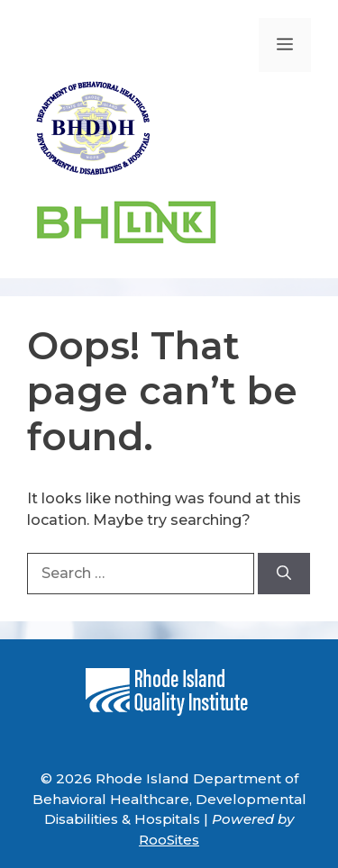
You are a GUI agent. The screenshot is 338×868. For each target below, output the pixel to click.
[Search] (284, 574)
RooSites (169, 840)
